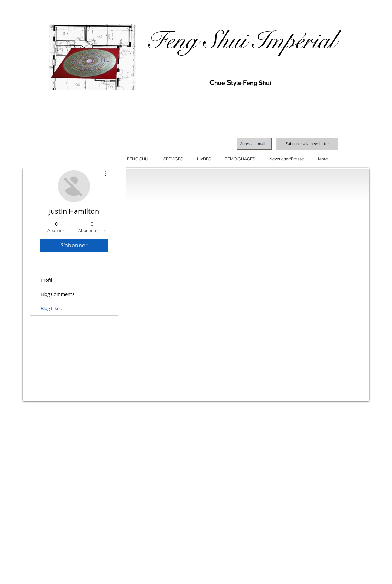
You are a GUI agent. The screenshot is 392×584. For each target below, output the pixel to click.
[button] (138, 159)
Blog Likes (51, 308)
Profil (46, 280)
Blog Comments (57, 294)
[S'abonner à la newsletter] (307, 144)
